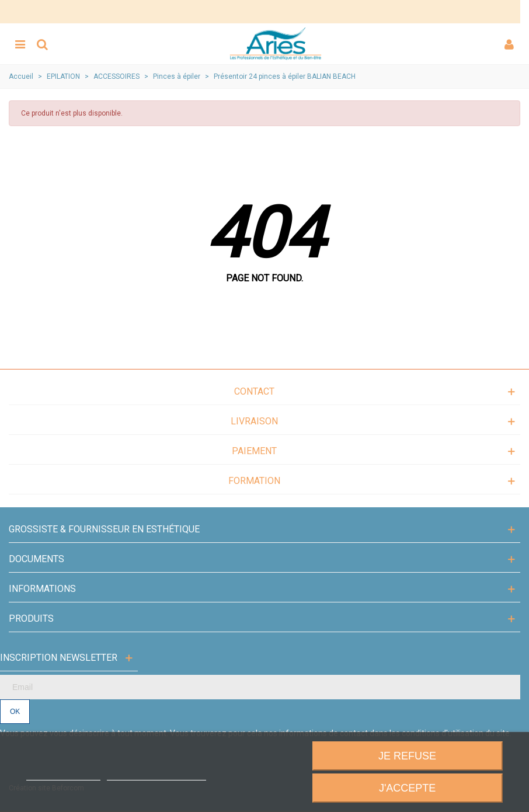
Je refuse (407, 756)
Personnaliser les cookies (156, 775)
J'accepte (407, 788)
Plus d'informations (63, 775)
